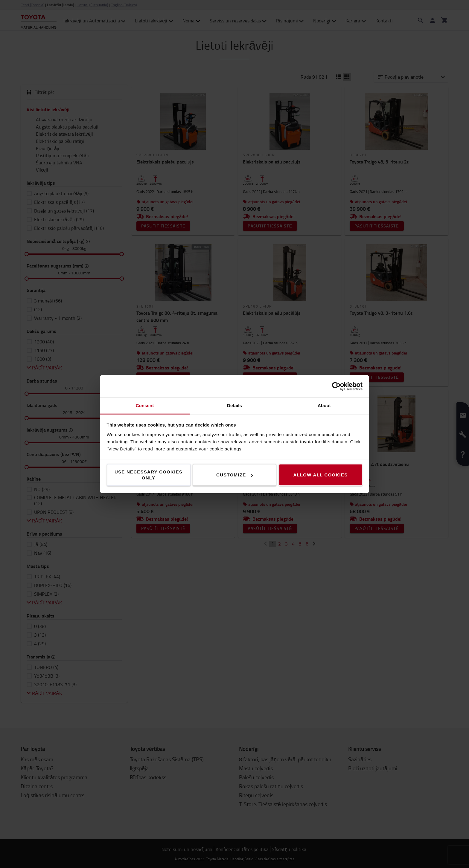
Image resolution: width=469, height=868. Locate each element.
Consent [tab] (145, 405)
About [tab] (324, 405)
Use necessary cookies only (149, 475)
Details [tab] (234, 405)
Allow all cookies (320, 475)
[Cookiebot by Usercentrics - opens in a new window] (336, 386)
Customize (235, 475)
